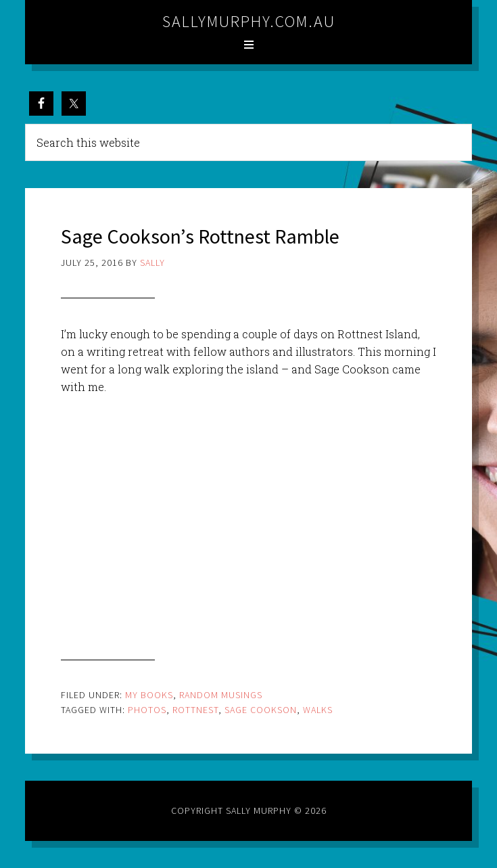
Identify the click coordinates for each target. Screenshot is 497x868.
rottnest (195, 710)
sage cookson (261, 710)
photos (147, 710)
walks (318, 710)
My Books (149, 695)
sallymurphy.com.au (249, 21)
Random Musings (221, 695)
